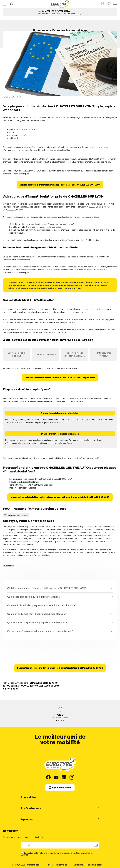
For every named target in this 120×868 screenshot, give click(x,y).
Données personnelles (58, 865)
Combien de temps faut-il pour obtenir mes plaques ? (37, 614)
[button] (5, 4)
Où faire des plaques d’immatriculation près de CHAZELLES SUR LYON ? (47, 588)
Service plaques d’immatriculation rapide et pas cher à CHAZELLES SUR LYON (60, 185)
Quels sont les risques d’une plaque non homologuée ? (37, 622)
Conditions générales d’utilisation (88, 865)
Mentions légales (34, 865)
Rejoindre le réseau (62, 787)
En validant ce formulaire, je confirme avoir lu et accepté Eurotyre (57, 854)
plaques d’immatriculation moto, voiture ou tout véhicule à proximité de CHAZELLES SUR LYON (60, 497)
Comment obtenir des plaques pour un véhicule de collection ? (42, 605)
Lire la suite (9, 566)
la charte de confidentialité (82, 853)
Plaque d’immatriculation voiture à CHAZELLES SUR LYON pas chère (60, 378)
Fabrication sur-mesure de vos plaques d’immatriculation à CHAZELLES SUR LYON (60, 668)
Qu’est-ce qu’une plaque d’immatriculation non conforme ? (40, 631)
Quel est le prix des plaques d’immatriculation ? (34, 597)
